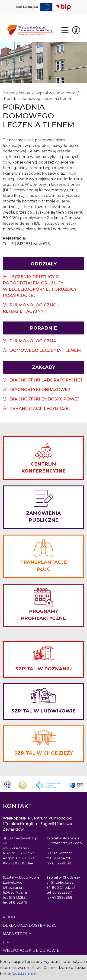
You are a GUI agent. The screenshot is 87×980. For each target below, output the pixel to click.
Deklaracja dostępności (30, 925)
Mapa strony (17, 934)
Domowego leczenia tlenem (45, 350)
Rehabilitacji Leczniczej (40, 409)
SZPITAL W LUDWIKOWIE (43, 711)
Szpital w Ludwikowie (55, 93)
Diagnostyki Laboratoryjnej (46, 380)
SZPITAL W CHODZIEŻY (44, 753)
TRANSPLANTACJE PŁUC (44, 566)
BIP (6, 942)
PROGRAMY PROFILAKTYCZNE (43, 615)
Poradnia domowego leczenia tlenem (39, 99)
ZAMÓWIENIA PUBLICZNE (43, 517)
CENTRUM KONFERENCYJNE (43, 467)
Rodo (9, 917)
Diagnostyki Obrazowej (40, 390)
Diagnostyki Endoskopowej (45, 399)
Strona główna (16, 93)
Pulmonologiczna (33, 341)
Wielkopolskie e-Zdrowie (31, 950)
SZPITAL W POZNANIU (44, 669)
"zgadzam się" (24, 973)
